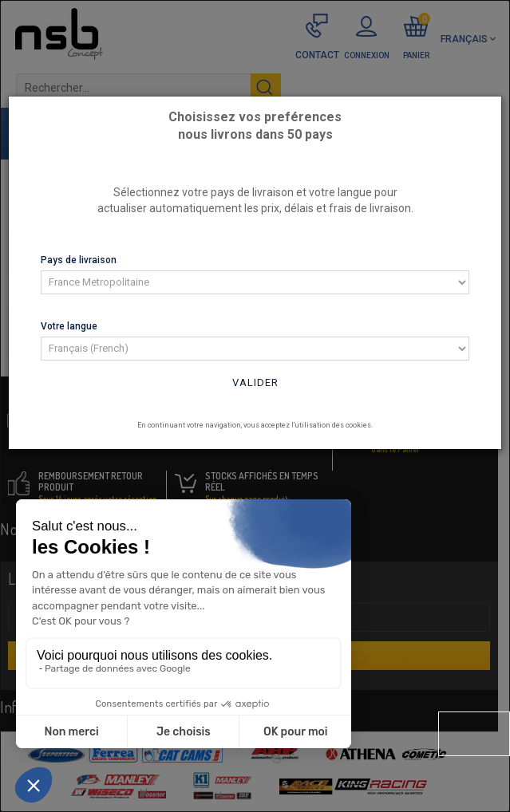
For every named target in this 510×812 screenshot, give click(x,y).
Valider (255, 382)
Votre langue (69, 326)
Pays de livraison (79, 260)
